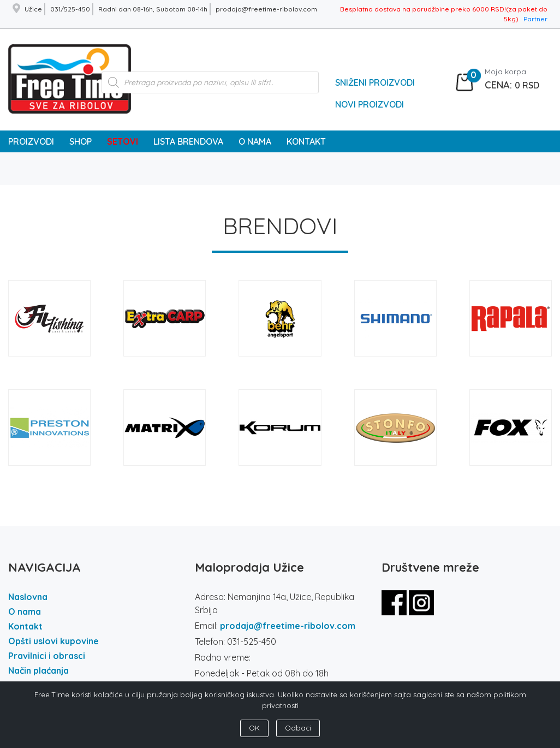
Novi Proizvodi (370, 104)
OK (254, 728)
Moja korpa (505, 72)
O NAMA (255, 141)
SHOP (81, 141)
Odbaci (298, 728)
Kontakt (25, 626)
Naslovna (28, 597)
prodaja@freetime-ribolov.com (288, 626)
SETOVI (123, 141)
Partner (535, 19)
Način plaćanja (38, 670)
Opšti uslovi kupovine (53, 641)
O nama (25, 612)
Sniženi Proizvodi (375, 82)
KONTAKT (306, 141)
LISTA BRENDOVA (188, 141)
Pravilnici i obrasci (47, 656)
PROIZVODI (31, 141)
